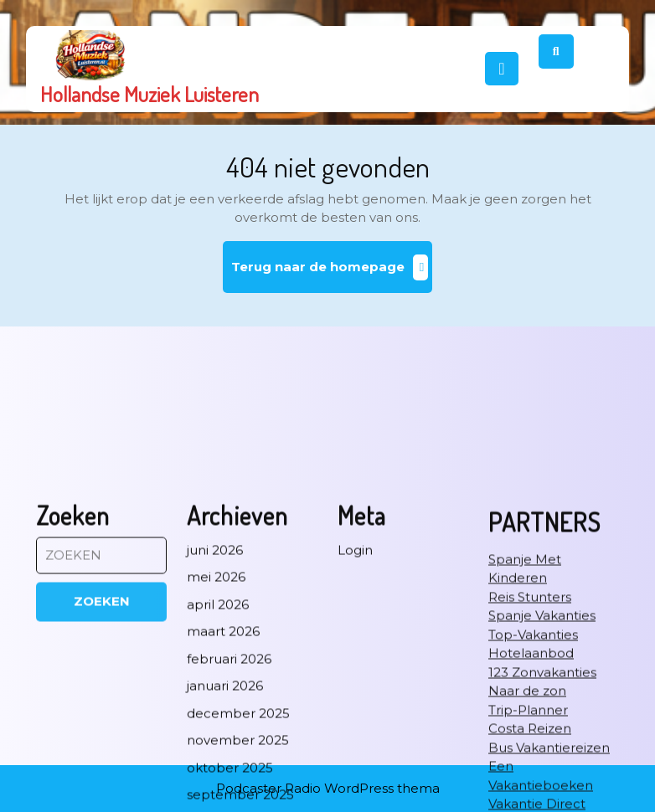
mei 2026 (216, 740)
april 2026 (218, 768)
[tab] (502, 69)
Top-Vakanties (533, 798)
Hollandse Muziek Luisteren (150, 94)
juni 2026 (215, 714)
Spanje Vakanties (542, 779)
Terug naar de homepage (332, 273)
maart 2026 (223, 795)
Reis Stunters (530, 761)
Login (355, 714)
